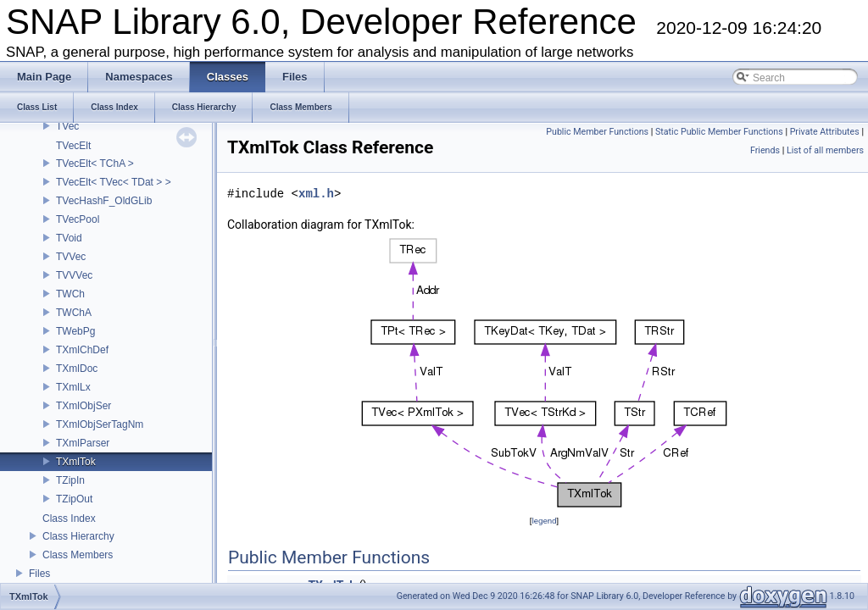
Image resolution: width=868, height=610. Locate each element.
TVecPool (78, 219)
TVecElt (73, 146)
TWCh (70, 294)
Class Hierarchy (78, 536)
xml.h (316, 194)
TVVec (71, 257)
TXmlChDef (82, 350)
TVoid (69, 238)
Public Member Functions (597, 132)
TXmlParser (83, 443)
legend (544, 521)
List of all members (825, 150)
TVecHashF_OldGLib (104, 201)
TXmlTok (76, 462)
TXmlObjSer (83, 406)
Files (39, 574)
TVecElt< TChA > (95, 164)
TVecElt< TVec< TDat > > (114, 182)
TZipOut (74, 499)
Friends (765, 150)
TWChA (74, 313)
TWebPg (75, 331)
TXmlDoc (77, 369)
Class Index (69, 518)
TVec (67, 126)
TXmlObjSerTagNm (100, 424)
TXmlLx (73, 387)
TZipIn (70, 480)
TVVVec (74, 275)
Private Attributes (825, 132)
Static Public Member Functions (719, 132)
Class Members (78, 555)
